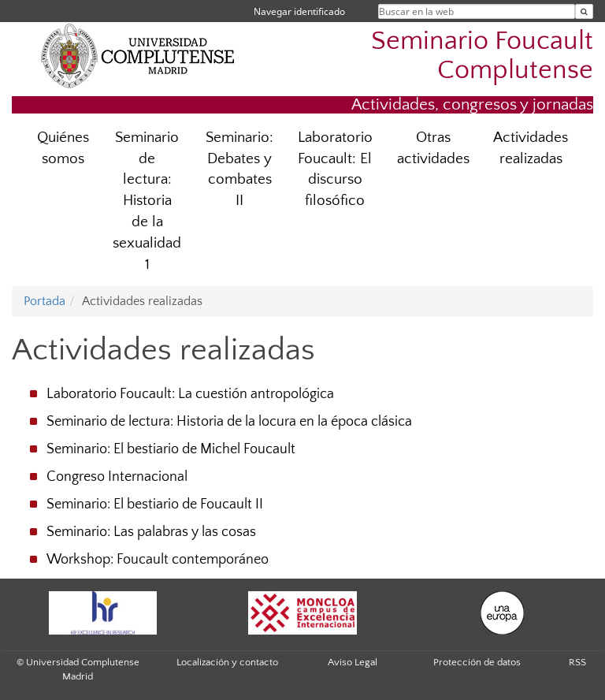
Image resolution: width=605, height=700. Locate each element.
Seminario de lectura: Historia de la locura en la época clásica (229, 422)
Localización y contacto (227, 662)
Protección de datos (477, 662)
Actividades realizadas (531, 148)
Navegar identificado (299, 11)
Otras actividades (433, 148)
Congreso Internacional (117, 477)
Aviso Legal (353, 662)
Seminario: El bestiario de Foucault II (155, 505)
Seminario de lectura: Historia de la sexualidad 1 (147, 201)
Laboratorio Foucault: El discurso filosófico (335, 169)
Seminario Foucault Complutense (482, 56)
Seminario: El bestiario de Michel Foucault (171, 449)
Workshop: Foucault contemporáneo (158, 560)
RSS (577, 662)
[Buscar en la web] (584, 11)
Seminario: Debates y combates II (239, 169)
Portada (45, 301)
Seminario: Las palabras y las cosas (151, 532)
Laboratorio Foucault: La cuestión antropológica (190, 394)
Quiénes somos (63, 148)
